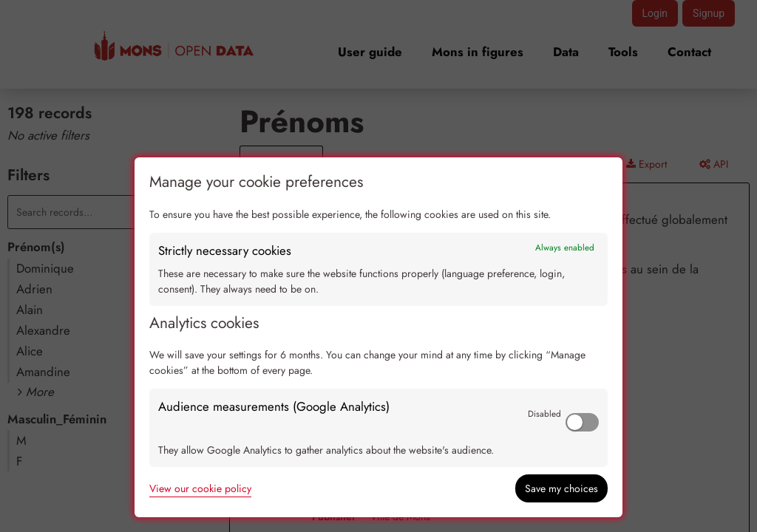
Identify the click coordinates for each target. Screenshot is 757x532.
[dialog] (378, 337)
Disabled (544, 414)
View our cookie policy (200, 488)
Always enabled (565, 248)
